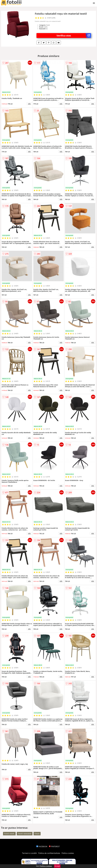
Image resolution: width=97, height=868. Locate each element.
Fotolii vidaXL (9, 834)
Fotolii (37, 834)
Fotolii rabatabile (25, 834)
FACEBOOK (42, 847)
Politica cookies (68, 853)
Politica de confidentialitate (49, 853)
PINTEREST (54, 847)
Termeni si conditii (29, 853)
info (29, 104)
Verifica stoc (74, 36)
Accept (57, 866)
